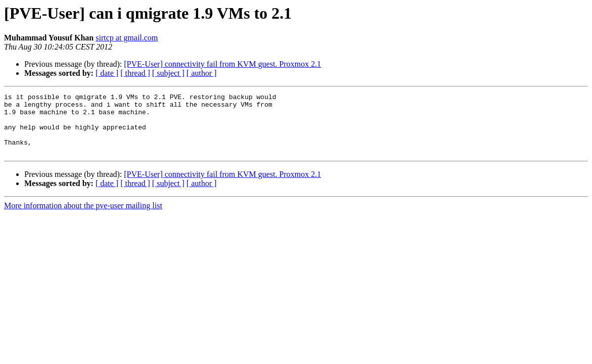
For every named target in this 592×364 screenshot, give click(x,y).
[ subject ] (168, 73)
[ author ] (202, 73)
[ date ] (107, 73)
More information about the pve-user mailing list (83, 218)
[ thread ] (135, 73)
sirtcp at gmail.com (127, 38)
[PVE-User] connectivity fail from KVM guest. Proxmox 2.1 (222, 64)
